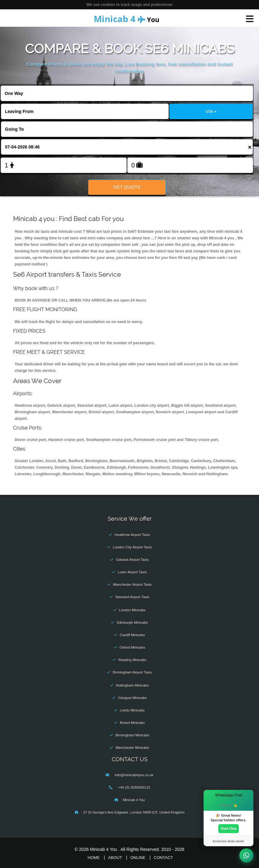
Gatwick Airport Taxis (132, 560)
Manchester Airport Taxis (132, 584)
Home (94, 858)
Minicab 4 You (134, 800)
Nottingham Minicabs (132, 685)
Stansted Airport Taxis (132, 597)
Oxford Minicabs (132, 647)
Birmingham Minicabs (132, 735)
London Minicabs (132, 610)
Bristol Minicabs (132, 723)
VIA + (211, 111)
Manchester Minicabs (132, 748)
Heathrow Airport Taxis (132, 535)
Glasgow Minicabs (132, 698)
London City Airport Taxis (132, 547)
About (115, 858)
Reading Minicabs (132, 660)
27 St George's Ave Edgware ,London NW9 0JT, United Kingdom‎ (134, 812)
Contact (163, 858)
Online (138, 858)
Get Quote (127, 187)
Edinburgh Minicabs (132, 622)
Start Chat (228, 828)
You (127, 19)
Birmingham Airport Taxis (132, 672)
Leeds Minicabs (132, 710)
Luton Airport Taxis (132, 572)
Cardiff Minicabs (132, 635)
